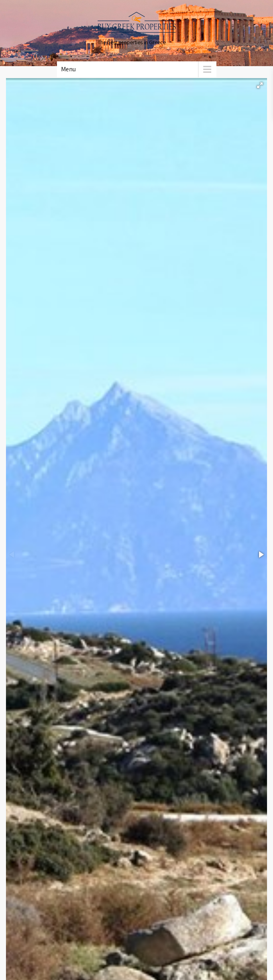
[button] (260, 85)
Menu (68, 69)
